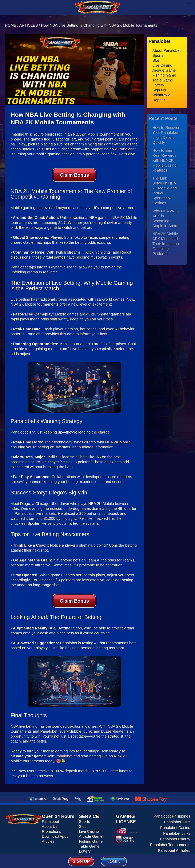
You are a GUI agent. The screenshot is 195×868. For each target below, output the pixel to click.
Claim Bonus (74, 172)
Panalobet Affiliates (174, 847)
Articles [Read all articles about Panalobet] (48, 838)
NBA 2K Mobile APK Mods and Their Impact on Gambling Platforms (166, 240)
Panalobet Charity (175, 836)
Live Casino (162, 62)
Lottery (158, 82)
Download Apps (55, 833)
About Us (50, 823)
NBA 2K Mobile (118, 439)
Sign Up (159, 87)
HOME (11, 22)
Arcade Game (164, 67)
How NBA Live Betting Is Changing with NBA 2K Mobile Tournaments (99, 22)
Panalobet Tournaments (170, 842)
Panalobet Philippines (172, 813)
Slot (156, 57)
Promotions (52, 828)
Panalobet (127, 146)
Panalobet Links (177, 830)
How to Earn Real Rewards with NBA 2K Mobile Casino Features (164, 157)
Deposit (159, 97)
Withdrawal (162, 92)
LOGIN (114, 861)
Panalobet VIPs (177, 819)
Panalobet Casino (175, 824)
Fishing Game (164, 72)
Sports (158, 52)
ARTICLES (28, 22)
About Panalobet (166, 47)
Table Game (163, 77)
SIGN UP (81, 861)
